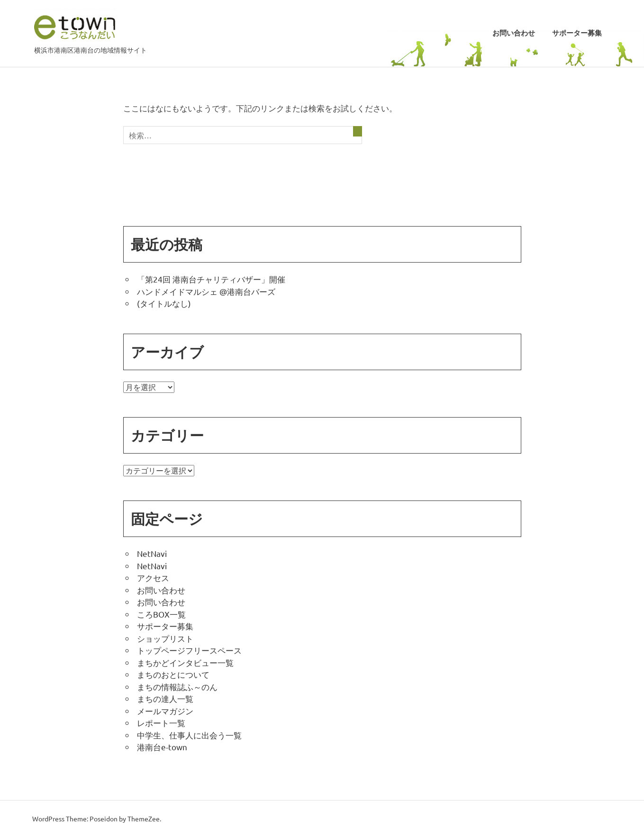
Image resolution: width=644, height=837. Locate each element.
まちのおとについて (173, 674)
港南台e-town (162, 747)
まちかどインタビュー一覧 (185, 662)
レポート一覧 (161, 723)
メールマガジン (165, 711)
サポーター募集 (577, 33)
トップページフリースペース (189, 650)
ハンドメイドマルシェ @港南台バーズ (206, 291)
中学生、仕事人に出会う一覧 (189, 735)
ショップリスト (165, 638)
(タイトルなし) (164, 303)
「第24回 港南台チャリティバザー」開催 (211, 279)
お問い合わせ (514, 33)
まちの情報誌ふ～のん (177, 687)
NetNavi (152, 553)
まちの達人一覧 (165, 698)
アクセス (153, 578)
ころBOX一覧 (161, 614)
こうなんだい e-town (75, 27)
